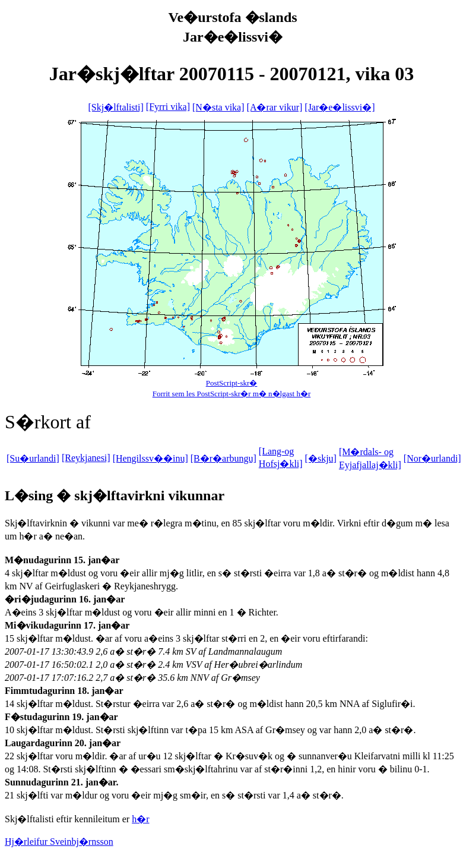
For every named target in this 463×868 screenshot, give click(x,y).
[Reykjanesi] (86, 458)
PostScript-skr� (232, 383)
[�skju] (321, 458)
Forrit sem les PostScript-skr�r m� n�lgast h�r (232, 394)
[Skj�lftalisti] (115, 107)
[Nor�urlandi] (432, 458)
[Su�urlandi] (33, 458)
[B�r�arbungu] (223, 458)
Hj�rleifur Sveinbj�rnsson (59, 842)
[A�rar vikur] (275, 107)
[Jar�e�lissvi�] (340, 107)
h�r (140, 819)
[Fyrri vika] (168, 107)
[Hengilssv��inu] (150, 458)
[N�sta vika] (218, 107)
